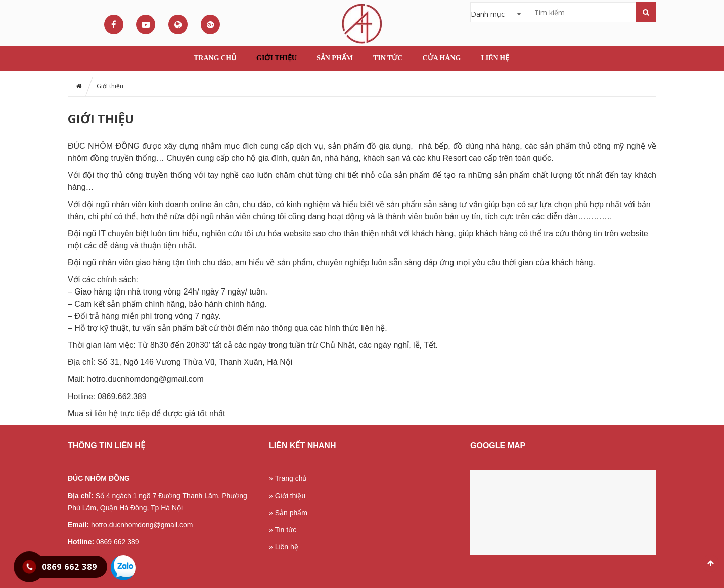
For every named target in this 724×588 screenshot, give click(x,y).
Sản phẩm (335, 58)
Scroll (710, 563)
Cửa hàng (442, 58)
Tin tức (388, 58)
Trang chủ (215, 58)
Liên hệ (495, 58)
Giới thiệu (277, 58)
